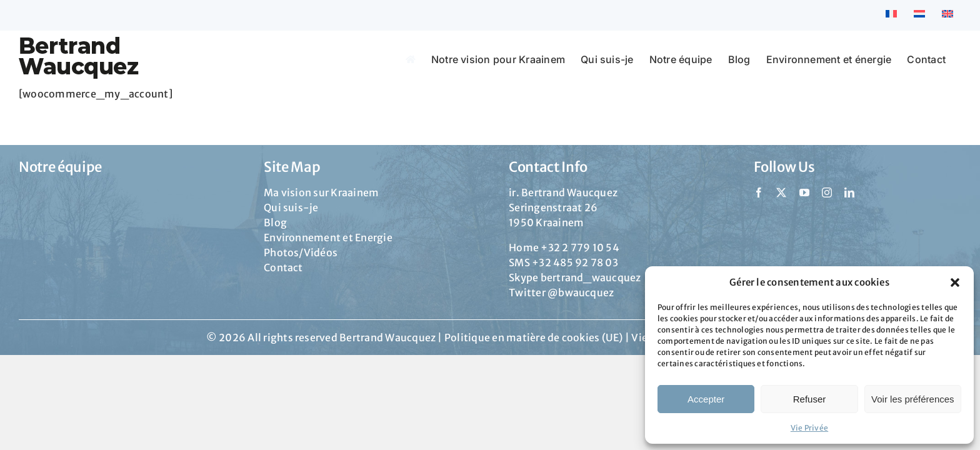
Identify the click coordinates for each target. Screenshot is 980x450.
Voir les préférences (913, 399)
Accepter (706, 399)
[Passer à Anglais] (947, 15)
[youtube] (804, 192)
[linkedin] (849, 192)
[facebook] (759, 192)
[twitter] (781, 192)
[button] (955, 282)
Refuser (810, 399)
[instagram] (827, 192)
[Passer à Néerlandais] (919, 15)
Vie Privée (809, 428)
